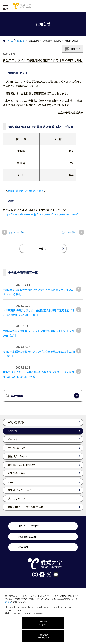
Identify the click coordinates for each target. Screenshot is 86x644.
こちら (8, 602)
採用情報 (23, 547)
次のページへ (69, 232)
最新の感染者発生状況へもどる (26, 191)
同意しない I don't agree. (43, 636)
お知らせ (21, 41)
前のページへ (17, 232)
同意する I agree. (43, 623)
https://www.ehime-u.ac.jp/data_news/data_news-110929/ (40, 214)
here (12, 613)
